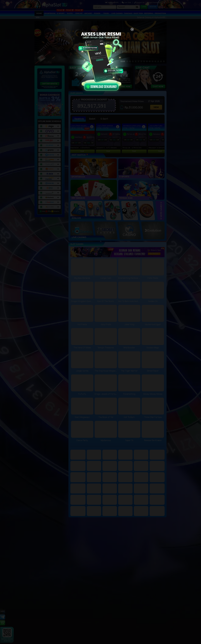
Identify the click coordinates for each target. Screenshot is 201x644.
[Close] (132, 30)
